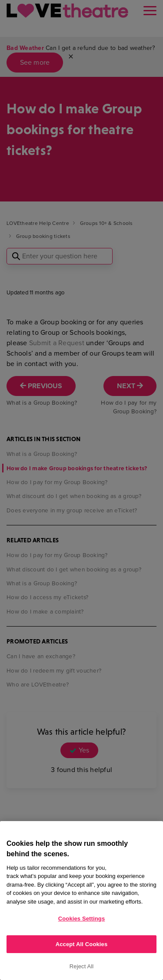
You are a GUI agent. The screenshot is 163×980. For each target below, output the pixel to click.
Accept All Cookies (82, 944)
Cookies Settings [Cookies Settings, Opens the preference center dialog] (82, 919)
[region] (81, 901)
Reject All (82, 966)
